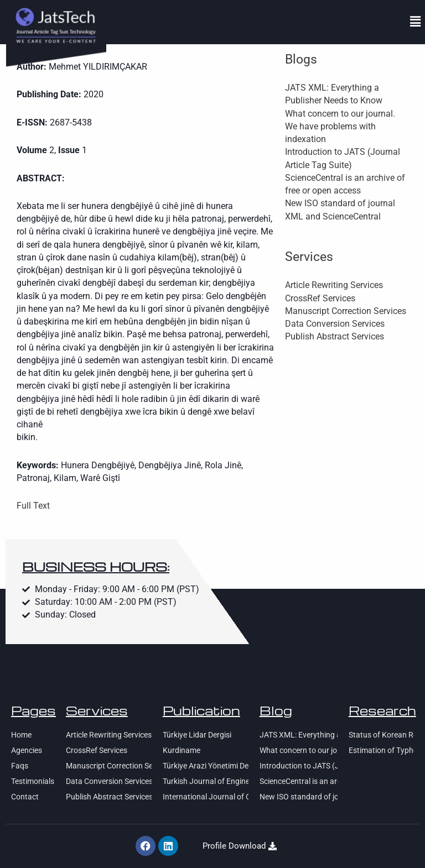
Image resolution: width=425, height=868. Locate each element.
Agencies (27, 750)
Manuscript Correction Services (346, 311)
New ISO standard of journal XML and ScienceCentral (299, 797)
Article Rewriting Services (334, 285)
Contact (25, 797)
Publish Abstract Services (335, 337)
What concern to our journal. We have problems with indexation (340, 127)
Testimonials (33, 781)
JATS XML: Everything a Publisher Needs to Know (299, 735)
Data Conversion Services (335, 324)
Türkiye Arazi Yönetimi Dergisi (206, 766)
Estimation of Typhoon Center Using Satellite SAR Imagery (381, 750)
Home (21, 735)
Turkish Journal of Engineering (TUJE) (206, 781)
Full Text (33, 506)
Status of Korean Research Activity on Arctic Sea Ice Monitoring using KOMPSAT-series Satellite (381, 735)
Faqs (20, 766)
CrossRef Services (320, 299)
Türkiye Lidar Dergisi (197, 735)
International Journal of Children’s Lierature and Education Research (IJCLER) (206, 797)
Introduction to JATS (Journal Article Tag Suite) (299, 766)
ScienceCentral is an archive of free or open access (299, 781)
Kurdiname (182, 750)
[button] (416, 22)
